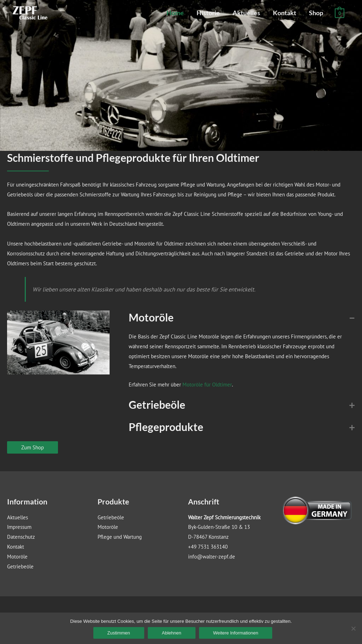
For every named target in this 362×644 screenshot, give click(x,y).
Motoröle (17, 557)
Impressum (19, 527)
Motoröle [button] (151, 317)
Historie (208, 13)
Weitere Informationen (236, 633)
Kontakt (285, 13)
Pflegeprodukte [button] (166, 427)
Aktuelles (246, 13)
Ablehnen (172, 633)
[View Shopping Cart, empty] (340, 13)
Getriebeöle (20, 566)
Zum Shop (33, 447)
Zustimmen (119, 633)
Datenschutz (21, 537)
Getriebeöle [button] (157, 404)
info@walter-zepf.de (212, 557)
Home (175, 13)
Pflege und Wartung (120, 537)
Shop (316, 13)
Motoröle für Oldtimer (207, 385)
